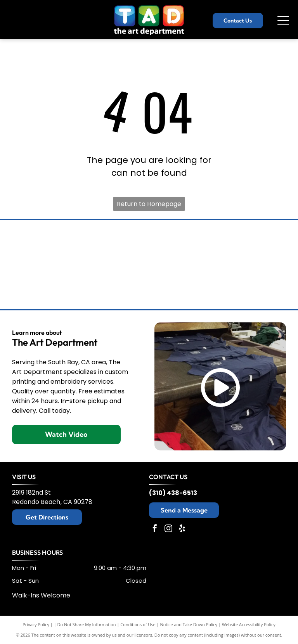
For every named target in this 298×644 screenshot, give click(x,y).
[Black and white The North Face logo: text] (208, 286)
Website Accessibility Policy (249, 624)
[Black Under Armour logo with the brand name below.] (31, 286)
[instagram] (168, 529)
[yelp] (182, 529)
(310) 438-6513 (173, 493)
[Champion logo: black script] (149, 243)
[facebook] (155, 529)
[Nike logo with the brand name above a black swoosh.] (90, 286)
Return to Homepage (149, 204)
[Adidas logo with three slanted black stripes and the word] (267, 286)
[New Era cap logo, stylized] (149, 286)
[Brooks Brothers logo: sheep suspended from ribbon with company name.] (90, 243)
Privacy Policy (36, 624)
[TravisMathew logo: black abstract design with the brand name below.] (267, 243)
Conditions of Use (138, 624)
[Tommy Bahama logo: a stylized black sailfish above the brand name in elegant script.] (31, 243)
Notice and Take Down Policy (189, 624)
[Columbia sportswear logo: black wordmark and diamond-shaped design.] (208, 243)
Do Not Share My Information (87, 624)
